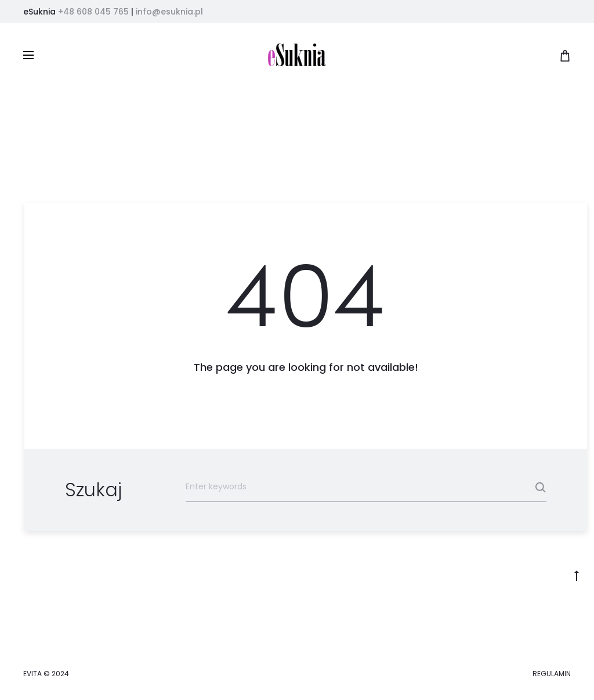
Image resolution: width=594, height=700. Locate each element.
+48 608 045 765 (93, 12)
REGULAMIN (552, 674)
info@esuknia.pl (169, 12)
